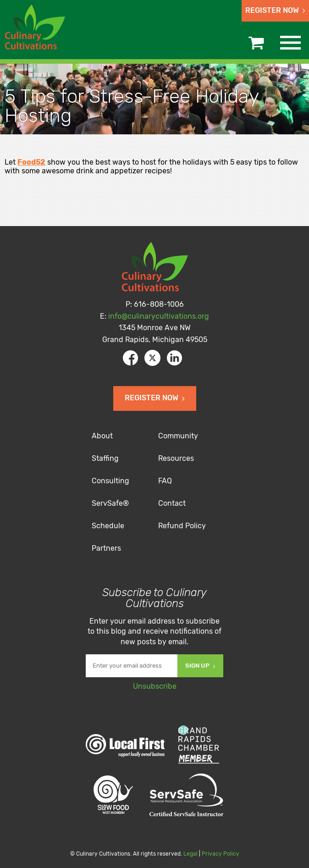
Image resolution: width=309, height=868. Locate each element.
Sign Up (200, 666)
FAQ (165, 481)
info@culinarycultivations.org (159, 316)
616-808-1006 (159, 304)
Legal (190, 854)
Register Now (275, 10)
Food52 (31, 162)
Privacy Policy (221, 854)
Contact (172, 503)
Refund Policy (182, 526)
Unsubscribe (155, 686)
